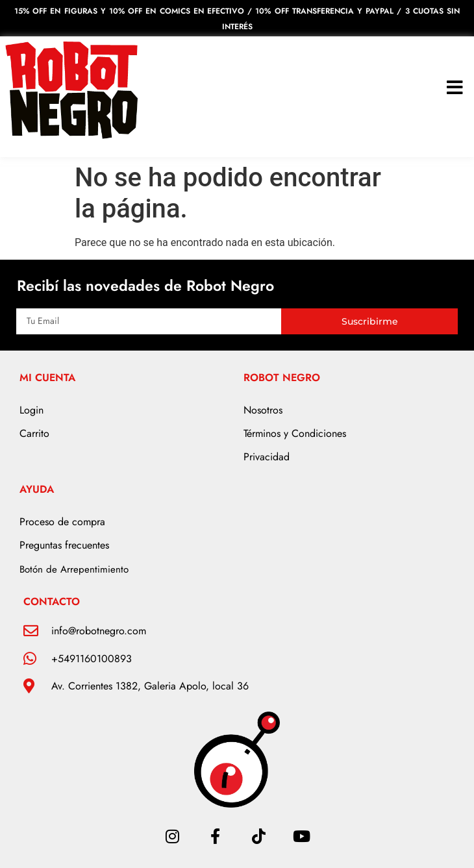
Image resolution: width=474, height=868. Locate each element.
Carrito (34, 433)
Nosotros (263, 410)
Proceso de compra (62, 522)
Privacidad (267, 457)
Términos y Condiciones (295, 433)
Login (31, 410)
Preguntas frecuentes (64, 545)
